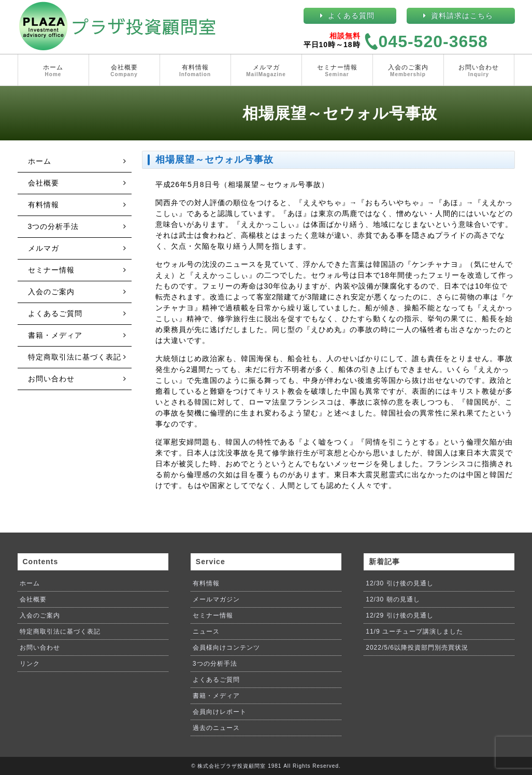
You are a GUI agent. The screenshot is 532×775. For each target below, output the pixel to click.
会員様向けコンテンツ (226, 648)
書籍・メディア (55, 335)
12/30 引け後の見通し (399, 583)
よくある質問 (351, 16)
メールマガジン (216, 599)
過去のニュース (216, 728)
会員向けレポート (220, 712)
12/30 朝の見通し (393, 599)
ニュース (206, 632)
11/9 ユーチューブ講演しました (414, 632)
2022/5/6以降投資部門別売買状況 (417, 648)
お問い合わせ (479, 71)
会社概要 (124, 71)
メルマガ (266, 71)
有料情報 (195, 71)
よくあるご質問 (55, 313)
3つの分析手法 (54, 226)
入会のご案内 (408, 71)
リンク (30, 664)
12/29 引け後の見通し (399, 615)
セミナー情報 (337, 71)
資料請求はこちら (462, 16)
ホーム (53, 71)
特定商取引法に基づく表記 (75, 357)
